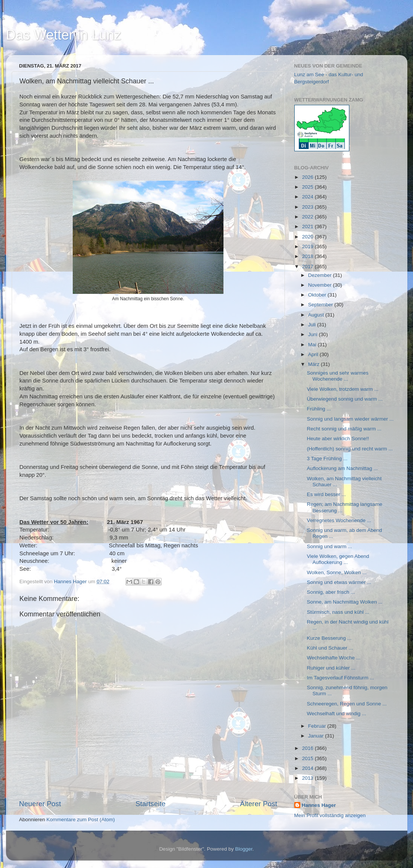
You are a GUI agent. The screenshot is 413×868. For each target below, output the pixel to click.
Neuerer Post (40, 804)
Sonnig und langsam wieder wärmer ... (350, 419)
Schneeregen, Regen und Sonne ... (347, 704)
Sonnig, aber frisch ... (331, 592)
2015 (308, 758)
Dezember (321, 275)
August (317, 315)
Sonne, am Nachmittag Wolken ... (345, 602)
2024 (308, 197)
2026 (308, 177)
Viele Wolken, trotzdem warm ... (343, 389)
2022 (308, 217)
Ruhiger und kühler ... (331, 668)
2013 (308, 778)
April (314, 354)
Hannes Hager (319, 805)
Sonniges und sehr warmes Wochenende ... (338, 376)
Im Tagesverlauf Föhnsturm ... (340, 678)
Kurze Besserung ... (329, 638)
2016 (308, 748)
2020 (308, 237)
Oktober (318, 295)
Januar (317, 736)
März (315, 364)
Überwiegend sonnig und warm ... (345, 399)
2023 (308, 207)
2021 (308, 227)
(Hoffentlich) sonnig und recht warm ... (350, 449)
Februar (318, 726)
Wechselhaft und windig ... (336, 714)
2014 (308, 768)
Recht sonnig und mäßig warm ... (344, 429)
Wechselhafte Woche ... (333, 658)
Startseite (150, 804)
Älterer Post (259, 804)
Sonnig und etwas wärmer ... (339, 582)
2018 (308, 256)
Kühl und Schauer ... (330, 648)
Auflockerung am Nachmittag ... (342, 468)
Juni (314, 334)
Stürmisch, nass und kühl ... (338, 612)
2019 (308, 247)
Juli (313, 325)
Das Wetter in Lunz (63, 35)
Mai (313, 345)
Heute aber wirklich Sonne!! (338, 439)
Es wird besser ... (326, 494)
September (321, 305)
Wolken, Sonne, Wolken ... (337, 572)
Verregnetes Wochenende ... (339, 520)
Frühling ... (319, 409)
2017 (308, 267)
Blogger (244, 849)
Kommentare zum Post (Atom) (81, 820)
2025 (308, 187)
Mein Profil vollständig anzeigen (330, 815)
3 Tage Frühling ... (327, 459)
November (321, 285)
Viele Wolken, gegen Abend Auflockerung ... (338, 559)
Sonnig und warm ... (329, 546)
